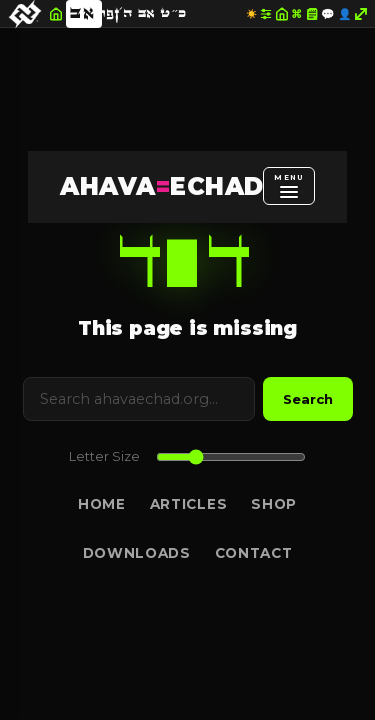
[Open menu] (288, 186)
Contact (254, 553)
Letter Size (104, 456)
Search (308, 399)
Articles (188, 504)
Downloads (137, 553)
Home (102, 504)
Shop (274, 504)
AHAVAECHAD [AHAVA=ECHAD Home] (161, 186)
